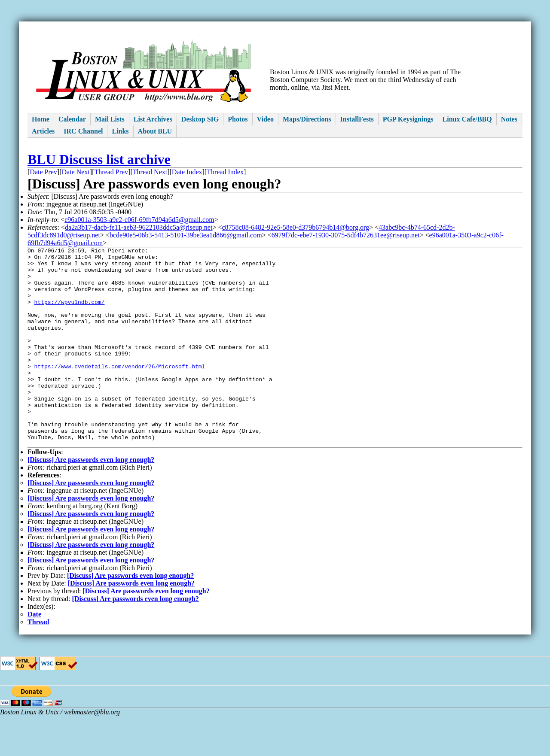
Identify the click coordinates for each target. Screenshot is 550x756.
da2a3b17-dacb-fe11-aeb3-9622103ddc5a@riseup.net (139, 227)
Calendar (72, 119)
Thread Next (150, 172)
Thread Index (225, 172)
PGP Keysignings (408, 119)
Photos (238, 119)
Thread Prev (111, 172)
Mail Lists (110, 119)
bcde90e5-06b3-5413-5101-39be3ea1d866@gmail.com (186, 235)
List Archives (153, 119)
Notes (509, 119)
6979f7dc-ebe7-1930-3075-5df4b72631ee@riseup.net (346, 235)
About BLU (155, 131)
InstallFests (357, 119)
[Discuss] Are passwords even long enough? (91, 499)
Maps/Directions (307, 119)
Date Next (76, 172)
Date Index (187, 172)
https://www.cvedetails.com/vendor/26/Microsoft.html (120, 391)
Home (41, 119)
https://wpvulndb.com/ (70, 313)
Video (265, 119)
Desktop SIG (200, 119)
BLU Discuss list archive (99, 159)
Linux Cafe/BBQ (467, 119)
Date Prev (43, 172)
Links (120, 131)
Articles (43, 131)
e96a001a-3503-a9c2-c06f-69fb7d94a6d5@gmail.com (139, 220)
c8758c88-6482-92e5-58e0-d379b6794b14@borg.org (295, 227)
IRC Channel (83, 131)
